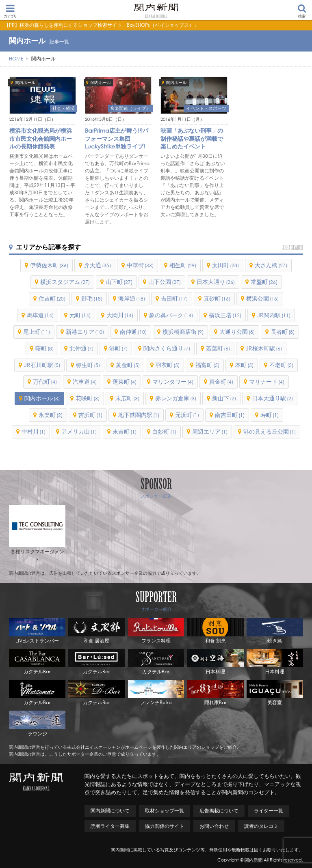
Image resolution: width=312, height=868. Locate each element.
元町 (80, 315)
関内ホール (25, 83)
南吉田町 (230, 415)
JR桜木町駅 (264, 348)
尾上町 (37, 332)
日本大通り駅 (272, 398)
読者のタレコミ (261, 826)
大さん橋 (271, 265)
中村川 (34, 431)
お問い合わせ (214, 826)
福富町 (207, 365)
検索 (302, 11)
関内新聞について (110, 811)
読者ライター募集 (110, 826)
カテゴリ (10, 11)
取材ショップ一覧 (165, 811)
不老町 (281, 365)
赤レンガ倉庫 (176, 398)
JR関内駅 (274, 315)
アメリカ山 (79, 431)
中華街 (140, 265)
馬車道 (40, 315)
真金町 (221, 381)
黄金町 (128, 365)
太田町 (225, 265)
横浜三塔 (225, 315)
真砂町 (217, 298)
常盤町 (264, 282)
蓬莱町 (125, 381)
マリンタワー (173, 381)
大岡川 (120, 315)
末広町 (127, 398)
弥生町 (88, 365)
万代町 (45, 381)
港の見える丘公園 (270, 431)
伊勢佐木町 (49, 265)
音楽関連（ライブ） (130, 108)
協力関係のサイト (165, 826)
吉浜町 (90, 415)
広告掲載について (219, 811)
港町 (118, 348)
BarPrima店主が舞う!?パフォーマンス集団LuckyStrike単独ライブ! (117, 138)
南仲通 (133, 332)
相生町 (183, 265)
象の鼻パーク (171, 315)
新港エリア (85, 332)
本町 (244, 365)
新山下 (224, 398)
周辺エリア (210, 431)
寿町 (270, 415)
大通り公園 (237, 332)
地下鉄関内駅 (139, 415)
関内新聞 (253, 860)
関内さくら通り (167, 348)
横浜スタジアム (65, 282)
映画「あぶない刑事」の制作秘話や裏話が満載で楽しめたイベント (192, 138)
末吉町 (125, 431)
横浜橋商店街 (183, 332)
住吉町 (52, 298)
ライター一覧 (269, 811)
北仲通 (81, 348)
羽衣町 (168, 365)
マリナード (267, 381)
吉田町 (174, 298)
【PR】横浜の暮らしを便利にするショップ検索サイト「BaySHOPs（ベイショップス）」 (101, 25)
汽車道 (85, 381)
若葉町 (218, 348)
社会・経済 (64, 108)
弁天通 (97, 265)
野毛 (92, 298)
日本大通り (216, 282)
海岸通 (132, 298)
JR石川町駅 (42, 365)
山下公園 (165, 282)
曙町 (44, 348)
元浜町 (187, 415)
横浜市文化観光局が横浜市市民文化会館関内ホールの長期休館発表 (41, 138)
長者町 (283, 332)
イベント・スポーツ (206, 108)
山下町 (119, 282)
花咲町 (88, 398)
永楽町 (51, 415)
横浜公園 (262, 298)
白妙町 (164, 431)
